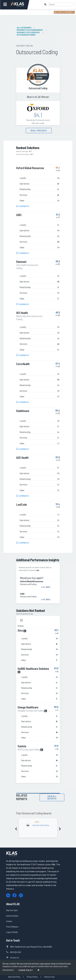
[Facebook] (15, 895)
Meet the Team (12, 910)
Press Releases (12, 927)
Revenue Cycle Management (30, 30)
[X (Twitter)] (21, 895)
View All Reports (52, 797)
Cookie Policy (26, 970)
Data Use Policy (14, 977)
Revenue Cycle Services (28, 32)
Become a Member (63, 12)
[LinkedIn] (8, 895)
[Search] (61, 4)
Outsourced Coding (26, 35)
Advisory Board (12, 916)
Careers (9, 921)
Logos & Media (12, 932)
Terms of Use (49, 977)
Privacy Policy (32, 977)
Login (13, 12)
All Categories (24, 28)
